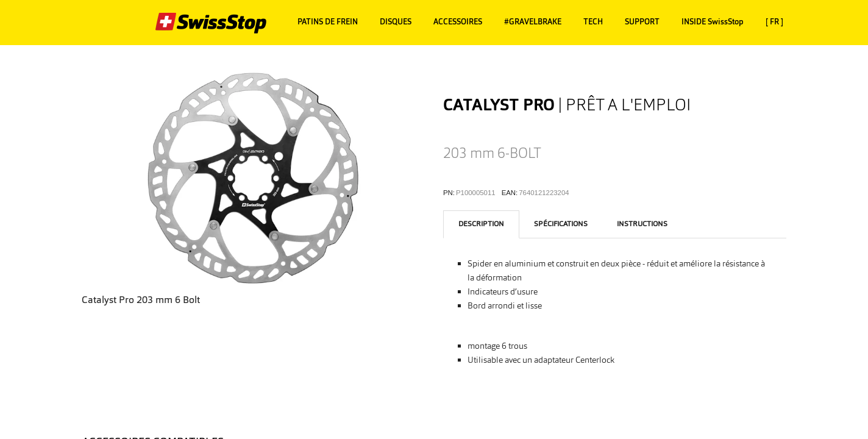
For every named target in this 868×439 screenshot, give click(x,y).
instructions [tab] (642, 224)
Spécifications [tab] (561, 224)
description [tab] (481, 224)
